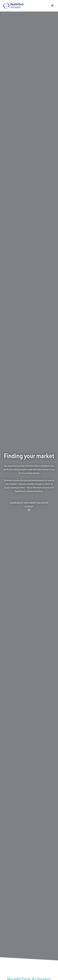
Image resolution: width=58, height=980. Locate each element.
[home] (13, 6)
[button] (52, 6)
